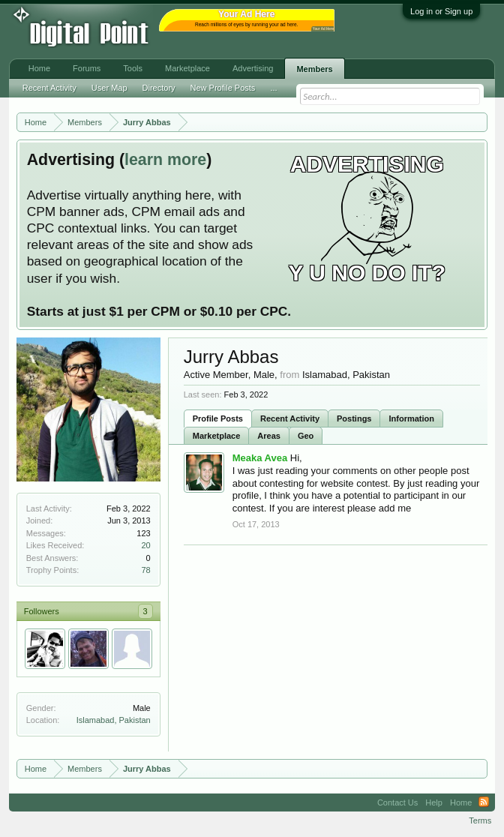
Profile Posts (218, 418)
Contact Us (397, 802)
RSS (484, 802)
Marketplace (217, 436)
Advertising (253, 68)
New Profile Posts (223, 88)
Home (39, 68)
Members (314, 69)
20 (145, 545)
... (273, 88)
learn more (165, 160)
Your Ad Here (323, 29)
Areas (269, 436)
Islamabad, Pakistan (114, 720)
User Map (109, 88)
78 (145, 570)
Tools (133, 68)
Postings (354, 418)
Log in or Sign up (441, 11)
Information (411, 418)
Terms (480, 820)
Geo (306, 436)
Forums (87, 68)
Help (434, 802)
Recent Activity (290, 418)
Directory (159, 88)
